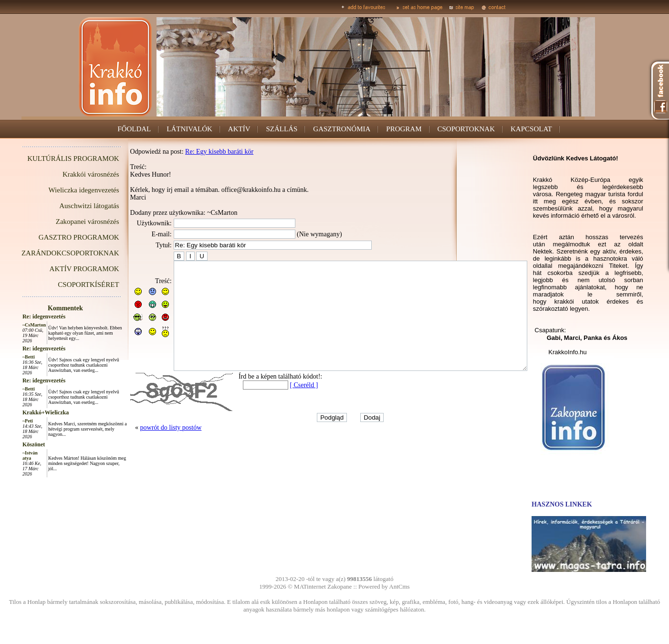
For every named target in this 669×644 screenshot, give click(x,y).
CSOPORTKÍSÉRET (67, 285)
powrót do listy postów (150, 449)
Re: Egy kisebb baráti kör (198, 152)
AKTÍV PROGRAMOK (63, 269)
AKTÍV (239, 129)
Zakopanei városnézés (66, 222)
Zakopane (340, 586)
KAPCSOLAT (531, 129)
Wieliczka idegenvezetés (63, 190)
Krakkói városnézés (69, 174)
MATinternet (310, 586)
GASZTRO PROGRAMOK (57, 237)
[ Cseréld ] (282, 406)
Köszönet (12, 444)
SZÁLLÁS (282, 129)
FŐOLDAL (134, 129)
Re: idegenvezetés (22, 317)
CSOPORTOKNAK (466, 129)
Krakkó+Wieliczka (24, 412)
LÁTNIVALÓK (189, 129)
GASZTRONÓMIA (342, 129)
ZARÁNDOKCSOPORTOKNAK (49, 253)
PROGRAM (404, 129)
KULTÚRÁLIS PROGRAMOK (52, 158)
